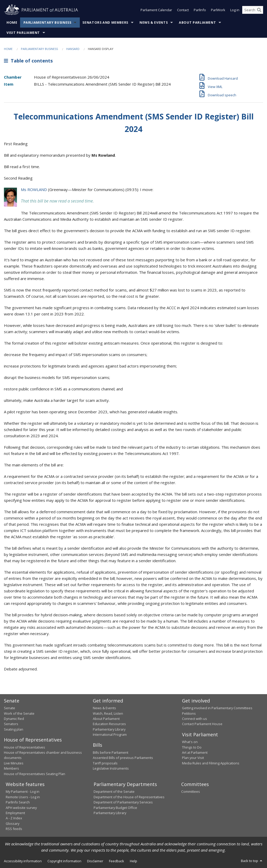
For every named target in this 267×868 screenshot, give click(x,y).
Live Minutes (14, 763)
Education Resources (109, 724)
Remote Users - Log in (23, 797)
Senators (11, 724)
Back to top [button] (252, 861)
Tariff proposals (105, 763)
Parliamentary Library (109, 729)
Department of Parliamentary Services (123, 802)
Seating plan (14, 729)
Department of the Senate (114, 791)
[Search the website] (253, 10)
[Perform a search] (259, 10)
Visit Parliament (23, 33)
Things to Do (192, 747)
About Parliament (197, 23)
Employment (15, 813)
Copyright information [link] (64, 861)
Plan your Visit (193, 758)
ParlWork (218, 10)
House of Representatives (25, 747)
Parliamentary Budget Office (115, 808)
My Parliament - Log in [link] (23, 791)
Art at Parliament (195, 752)
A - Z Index (14, 818)
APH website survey (21, 808)
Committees (191, 791)
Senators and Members (105, 23)
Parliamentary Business (47, 23)
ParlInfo (200, 10)
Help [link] (133, 861)
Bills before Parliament (111, 752)
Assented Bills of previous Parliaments (123, 758)
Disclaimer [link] (95, 861)
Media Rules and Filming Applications (211, 763)
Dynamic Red (14, 719)
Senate (10, 708)
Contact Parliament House (202, 724)
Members (11, 768)
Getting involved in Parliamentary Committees (217, 708)
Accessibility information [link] (23, 861)
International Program (110, 734)
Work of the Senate (19, 713)
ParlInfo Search (18, 802)
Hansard (73, 49)
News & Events (154, 23)
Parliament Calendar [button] (156, 10)
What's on (190, 742)
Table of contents (28, 61)
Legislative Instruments (111, 768)
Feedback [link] (117, 861)
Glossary (13, 823)
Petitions (189, 713)
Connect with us (195, 719)
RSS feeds (14, 829)
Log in (235, 10)
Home (12, 23)
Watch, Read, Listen (108, 713)
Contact (183, 10)
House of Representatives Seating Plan (35, 774)
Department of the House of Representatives (129, 797)
